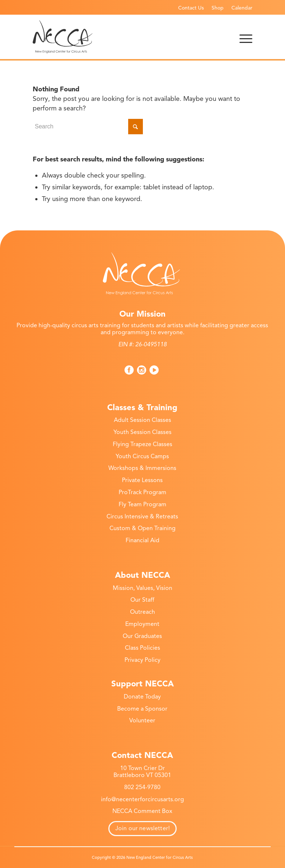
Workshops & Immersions (142, 468)
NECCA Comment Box (142, 811)
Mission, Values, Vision (142, 588)
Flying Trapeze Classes (142, 444)
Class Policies (142, 648)
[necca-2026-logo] (63, 37)
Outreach (142, 612)
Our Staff (142, 600)
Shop (218, 8)
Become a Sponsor (142, 709)
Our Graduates (142, 636)
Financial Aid (142, 540)
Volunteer (142, 721)
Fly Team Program (142, 504)
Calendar (242, 8)
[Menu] (246, 37)
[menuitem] (191, 8)
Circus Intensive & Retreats (142, 517)
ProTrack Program (142, 492)
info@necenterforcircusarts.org (142, 799)
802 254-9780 (142, 787)
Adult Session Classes (142, 420)
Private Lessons (142, 480)
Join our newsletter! (142, 828)
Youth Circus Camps (142, 456)
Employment (142, 624)
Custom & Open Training (142, 528)
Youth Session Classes (142, 432)
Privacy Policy (142, 660)
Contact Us (191, 8)
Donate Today (142, 697)
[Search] (88, 127)
